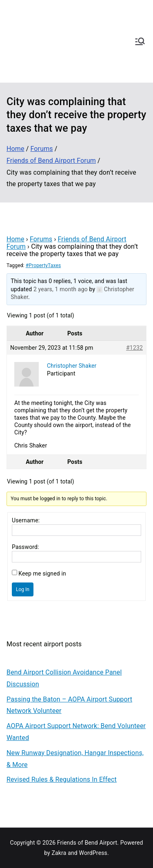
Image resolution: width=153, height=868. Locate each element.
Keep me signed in (42, 573)
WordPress (93, 853)
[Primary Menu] (140, 41)
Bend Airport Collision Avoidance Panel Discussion (64, 678)
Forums (41, 239)
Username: (26, 520)
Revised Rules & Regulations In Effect (62, 779)
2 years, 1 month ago (61, 289)
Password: (25, 547)
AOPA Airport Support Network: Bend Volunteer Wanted (76, 732)
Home (16, 239)
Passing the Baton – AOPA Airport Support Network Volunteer (69, 705)
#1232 (134, 348)
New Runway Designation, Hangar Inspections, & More (75, 759)
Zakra (59, 853)
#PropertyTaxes (43, 265)
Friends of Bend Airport (87, 843)
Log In (23, 589)
